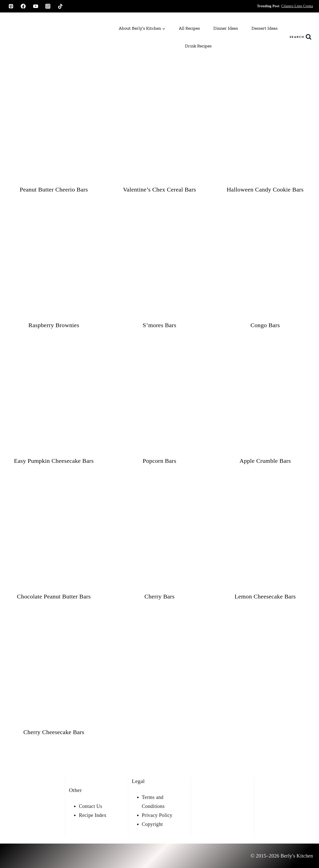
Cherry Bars (159, 596)
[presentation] (54, 129)
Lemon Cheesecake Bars (265, 596)
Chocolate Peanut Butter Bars (54, 596)
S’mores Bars (160, 325)
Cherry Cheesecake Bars (54, 732)
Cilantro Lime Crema (297, 6)
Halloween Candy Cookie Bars (265, 190)
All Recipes (189, 28)
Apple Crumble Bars (265, 461)
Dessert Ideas (265, 28)
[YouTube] (36, 6)
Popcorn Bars (160, 461)
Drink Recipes (198, 46)
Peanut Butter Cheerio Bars (54, 190)
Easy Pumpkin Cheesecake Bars (54, 461)
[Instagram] (48, 6)
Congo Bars (265, 325)
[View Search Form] (301, 37)
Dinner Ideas (226, 28)
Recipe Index (93, 815)
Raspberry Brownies (54, 325)
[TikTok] (60, 6)
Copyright (152, 824)
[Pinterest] (11, 6)
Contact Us (90, 806)
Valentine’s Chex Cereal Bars (159, 190)
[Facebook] (23, 6)
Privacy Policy (157, 815)
